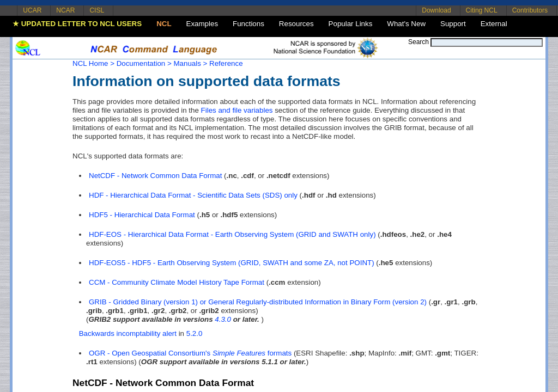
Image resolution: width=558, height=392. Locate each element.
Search (418, 42)
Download (436, 10)
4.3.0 (223, 319)
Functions (248, 24)
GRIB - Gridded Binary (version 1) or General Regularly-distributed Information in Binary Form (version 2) (258, 302)
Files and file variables (237, 110)
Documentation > (144, 63)
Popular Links (351, 24)
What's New (406, 24)
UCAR (32, 10)
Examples (202, 24)
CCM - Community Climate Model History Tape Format (177, 282)
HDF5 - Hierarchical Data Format (142, 215)
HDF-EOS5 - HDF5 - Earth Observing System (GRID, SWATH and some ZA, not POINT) (232, 263)
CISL (97, 10)
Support (453, 24)
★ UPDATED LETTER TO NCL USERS (77, 24)
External (494, 24)
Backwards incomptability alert (128, 333)
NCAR (65, 10)
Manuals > (190, 63)
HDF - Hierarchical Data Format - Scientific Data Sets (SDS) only (193, 195)
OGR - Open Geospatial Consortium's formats (190, 353)
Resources (296, 24)
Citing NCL (482, 10)
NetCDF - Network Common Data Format (155, 176)
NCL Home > (93, 63)
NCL (164, 24)
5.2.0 (195, 333)
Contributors (530, 10)
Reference (226, 63)
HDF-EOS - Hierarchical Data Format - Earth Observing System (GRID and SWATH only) (232, 234)
